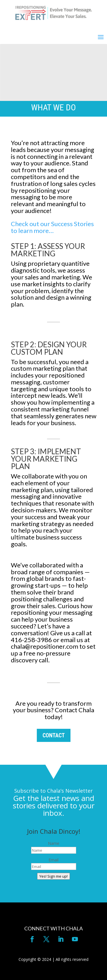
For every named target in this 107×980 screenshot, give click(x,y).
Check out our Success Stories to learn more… (52, 227)
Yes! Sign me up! (53, 876)
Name (54, 843)
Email (53, 860)
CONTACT (54, 735)
